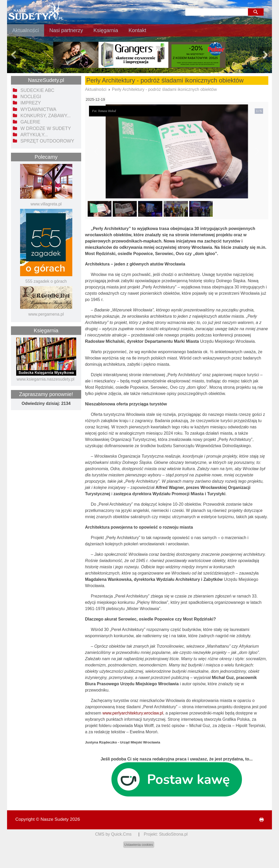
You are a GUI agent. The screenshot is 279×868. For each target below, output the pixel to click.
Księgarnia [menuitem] (106, 30)
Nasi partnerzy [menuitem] (66, 30)
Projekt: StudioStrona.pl (166, 834)
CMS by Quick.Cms (113, 834)
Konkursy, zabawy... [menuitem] (45, 116)
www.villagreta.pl (46, 204)
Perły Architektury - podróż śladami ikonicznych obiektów (164, 89)
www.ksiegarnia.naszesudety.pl (46, 379)
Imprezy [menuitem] (31, 103)
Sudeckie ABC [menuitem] (37, 90)
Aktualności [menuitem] (26, 30)
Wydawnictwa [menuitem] (38, 109)
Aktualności (96, 89)
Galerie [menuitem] (30, 122)
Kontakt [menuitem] (137, 30)
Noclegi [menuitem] (31, 97)
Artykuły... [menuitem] (34, 135)
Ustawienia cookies (139, 845)
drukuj (259, 820)
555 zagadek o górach (46, 281)
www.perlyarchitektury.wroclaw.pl (133, 713)
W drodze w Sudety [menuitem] (46, 128)
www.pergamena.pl (46, 314)
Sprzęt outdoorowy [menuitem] (47, 141)
